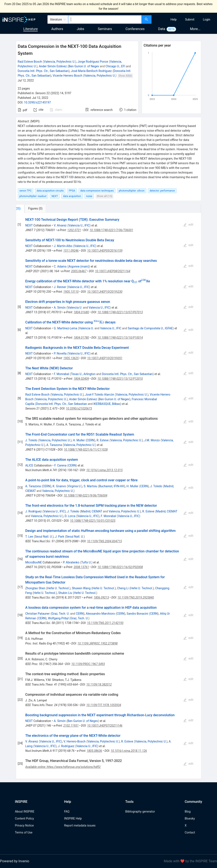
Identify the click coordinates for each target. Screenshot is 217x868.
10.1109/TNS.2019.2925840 (136, 598)
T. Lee (29, 537)
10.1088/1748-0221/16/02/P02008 (120, 567)
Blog (188, 811)
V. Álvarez (32, 741)
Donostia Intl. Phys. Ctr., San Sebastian (43, 71)
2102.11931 (71, 726)
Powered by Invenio (15, 861)
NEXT (29, 225)
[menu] (185, 19)
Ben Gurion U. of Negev (84, 66)
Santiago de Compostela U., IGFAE (150, 328)
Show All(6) (125, 76)
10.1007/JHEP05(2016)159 (105, 251)
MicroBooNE (33, 562)
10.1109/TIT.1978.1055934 (104, 705)
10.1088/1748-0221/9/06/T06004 (85, 495)
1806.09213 (101, 598)
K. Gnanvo (59, 486)
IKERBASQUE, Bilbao (107, 404)
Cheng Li (123, 588)
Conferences (135, 29)
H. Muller (79, 440)
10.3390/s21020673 (79, 408)
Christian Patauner (37, 614)
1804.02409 (81, 379)
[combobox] (105, 19)
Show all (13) (105, 196)
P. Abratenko (71, 562)
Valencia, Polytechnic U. (60, 62)
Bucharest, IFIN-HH (111, 486)
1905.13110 (71, 292)
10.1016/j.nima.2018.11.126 (129, 751)
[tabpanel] (109, 496)
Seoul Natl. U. (44, 537)
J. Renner (60, 287)
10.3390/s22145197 (37, 102)
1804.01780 (81, 338)
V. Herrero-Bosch (75, 741)
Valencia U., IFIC (79, 225)
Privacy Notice (24, 825)
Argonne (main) (79, 266)
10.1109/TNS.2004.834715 (104, 541)
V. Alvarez (60, 225)
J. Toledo (31, 440)
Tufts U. (86, 562)
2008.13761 (81, 567)
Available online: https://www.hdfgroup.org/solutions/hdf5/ (63, 767)
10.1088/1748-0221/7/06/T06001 (111, 230)
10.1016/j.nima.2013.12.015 (104, 470)
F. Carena (60, 465)
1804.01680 (81, 312)
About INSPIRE (25, 811)
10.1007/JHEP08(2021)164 (113, 271)
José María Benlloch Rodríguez (91, 71)
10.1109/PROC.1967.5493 (88, 664)
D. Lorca (70, 516)
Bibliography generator (140, 811)
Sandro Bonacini (138, 614)
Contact (190, 832)
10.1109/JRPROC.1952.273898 (98, 643)
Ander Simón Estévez (53, 66)
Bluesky (190, 818)
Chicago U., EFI (115, 66)
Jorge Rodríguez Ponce (93, 62)
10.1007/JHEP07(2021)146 (105, 726)
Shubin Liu (65, 593)
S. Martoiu (90, 486)
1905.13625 (71, 358)
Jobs (80, 29)
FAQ (67, 811)
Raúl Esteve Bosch (30, 62)
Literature (31, 29)
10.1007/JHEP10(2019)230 (105, 292)
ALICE (29, 465)
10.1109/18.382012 (99, 684)
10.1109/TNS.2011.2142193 (105, 623)
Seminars (105, 29)
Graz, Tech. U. (61, 614)
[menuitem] (174, 19)
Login (207, 19)
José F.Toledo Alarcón (99, 395)
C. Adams (60, 266)
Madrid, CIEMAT (92, 511)
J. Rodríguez (33, 511)
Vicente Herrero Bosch (68, 76)
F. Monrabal (61, 374)
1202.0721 (74, 230)
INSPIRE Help (73, 818)
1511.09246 (71, 251)
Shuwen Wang (81, 588)
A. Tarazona (54, 445)
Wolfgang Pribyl (58, 618)
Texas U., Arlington (83, 374)
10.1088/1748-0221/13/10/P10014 (120, 338)
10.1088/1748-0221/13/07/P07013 (120, 312)
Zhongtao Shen (35, 588)
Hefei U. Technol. (58, 588)
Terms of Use (24, 832)
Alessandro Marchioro (100, 614)
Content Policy (24, 818)
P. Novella (60, 353)
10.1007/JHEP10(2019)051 (105, 358)
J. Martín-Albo (63, 246)
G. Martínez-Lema (66, 328)
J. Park (59, 537)
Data (162, 29)
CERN (90, 440)
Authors (57, 29)
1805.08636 (94, 751)
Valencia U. (75, 308)
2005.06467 (79, 271)
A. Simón (60, 308)
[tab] (30, 208)
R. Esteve (103, 440)
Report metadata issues (80, 825)
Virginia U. (74, 486)
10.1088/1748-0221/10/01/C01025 (93, 521)
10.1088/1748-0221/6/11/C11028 (86, 450)
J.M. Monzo (152, 440)
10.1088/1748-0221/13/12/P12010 (120, 379)
